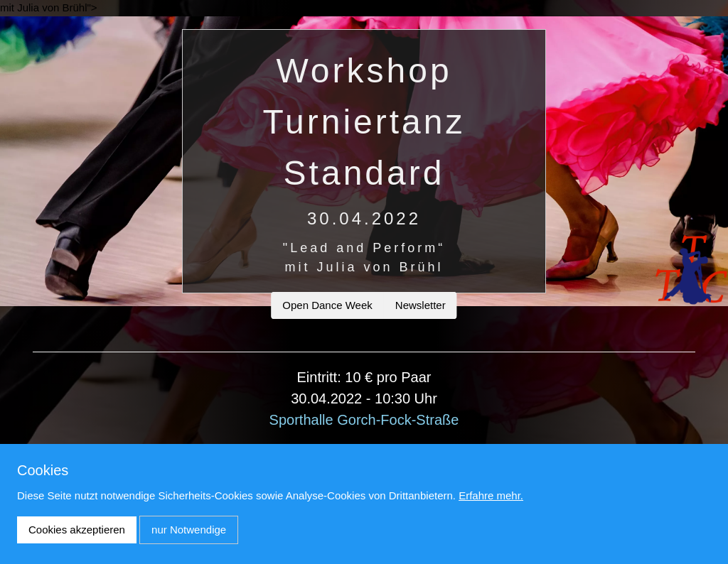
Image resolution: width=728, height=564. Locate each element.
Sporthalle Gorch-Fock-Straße (364, 420)
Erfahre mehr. (491, 495)
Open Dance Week (327, 305)
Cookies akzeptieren (77, 530)
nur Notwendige (189, 530)
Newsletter (421, 305)
